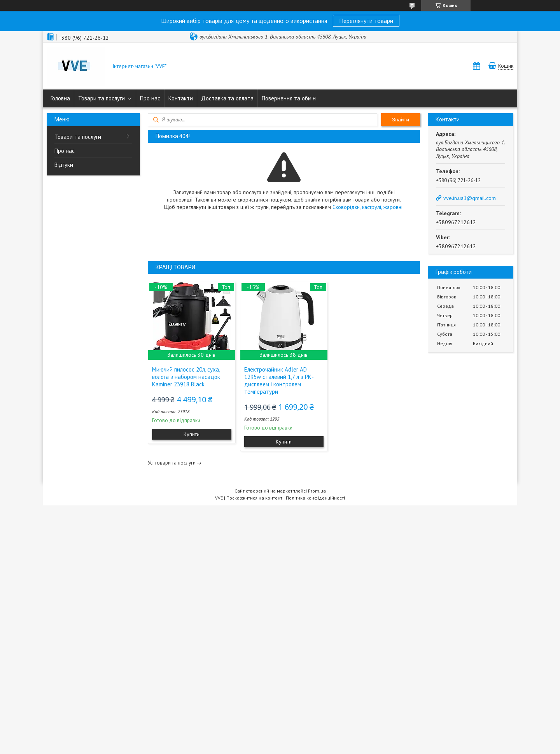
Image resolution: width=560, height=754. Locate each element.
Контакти (181, 98)
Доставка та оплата (227, 98)
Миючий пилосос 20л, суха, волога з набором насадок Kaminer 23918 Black (186, 377)
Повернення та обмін (289, 98)
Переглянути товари (366, 21)
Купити (192, 434)
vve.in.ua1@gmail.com (470, 198)
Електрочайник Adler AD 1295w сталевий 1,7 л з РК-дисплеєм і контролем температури (279, 381)
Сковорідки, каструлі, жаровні (367, 207)
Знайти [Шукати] (401, 120)
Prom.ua (317, 491)
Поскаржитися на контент (254, 498)
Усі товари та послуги (172, 463)
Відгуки (64, 165)
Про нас (150, 98)
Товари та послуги (101, 98)
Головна (60, 98)
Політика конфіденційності (315, 498)
